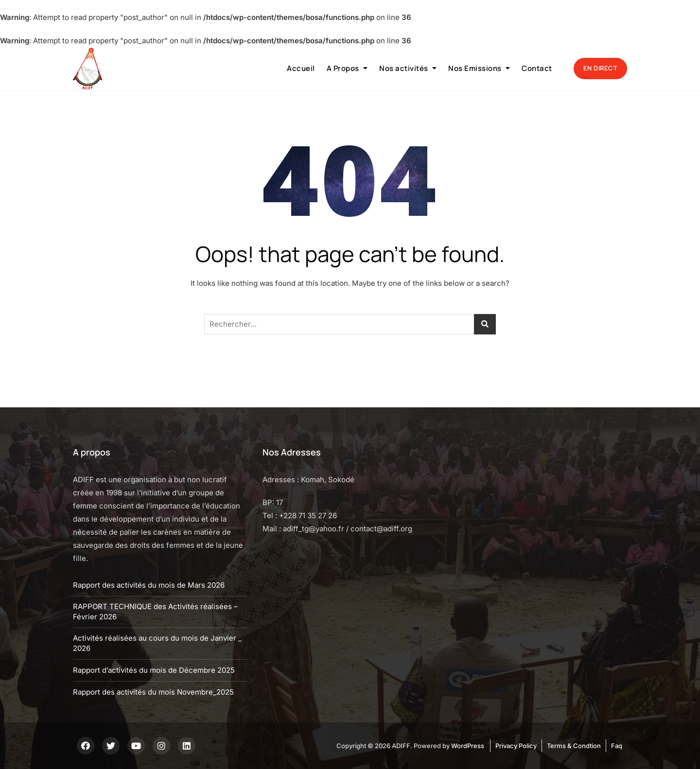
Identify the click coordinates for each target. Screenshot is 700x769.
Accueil (301, 68)
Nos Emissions (475, 68)
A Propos (343, 68)
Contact (537, 68)
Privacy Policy (516, 746)
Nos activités (404, 68)
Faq (617, 746)
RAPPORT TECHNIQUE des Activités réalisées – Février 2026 (155, 612)
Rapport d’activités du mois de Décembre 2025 (154, 670)
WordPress (468, 746)
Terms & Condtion (574, 746)
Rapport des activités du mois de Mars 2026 (149, 585)
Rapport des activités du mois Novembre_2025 (153, 692)
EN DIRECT (601, 68)
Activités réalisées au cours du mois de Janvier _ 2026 (157, 643)
